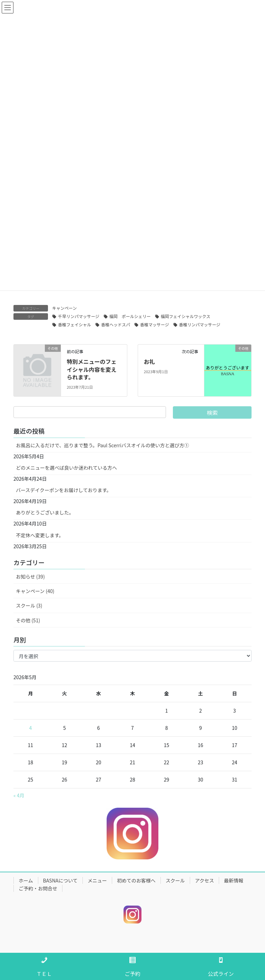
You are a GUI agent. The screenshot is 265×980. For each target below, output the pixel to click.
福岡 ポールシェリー (130, 316)
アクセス (204, 880)
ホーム (26, 880)
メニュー (97, 880)
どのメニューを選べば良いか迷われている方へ (66, 468)
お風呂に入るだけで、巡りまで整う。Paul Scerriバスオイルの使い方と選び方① (102, 445)
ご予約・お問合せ (38, 888)
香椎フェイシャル (75, 324)
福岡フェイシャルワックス (186, 316)
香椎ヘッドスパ (116, 324)
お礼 (149, 361)
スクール (175, 880)
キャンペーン (64, 308)
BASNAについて (60, 880)
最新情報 (234, 880)
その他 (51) (28, 620)
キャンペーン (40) (35, 591)
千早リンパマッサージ (79, 316)
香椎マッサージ (155, 324)
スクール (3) (29, 605)
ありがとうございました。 (45, 512)
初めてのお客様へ (136, 880)
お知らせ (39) (30, 576)
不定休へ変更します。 (40, 535)
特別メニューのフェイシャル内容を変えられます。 (91, 369)
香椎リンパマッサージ (200, 324)
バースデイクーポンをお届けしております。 (64, 490)
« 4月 (19, 795)
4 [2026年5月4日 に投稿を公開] (30, 728)
